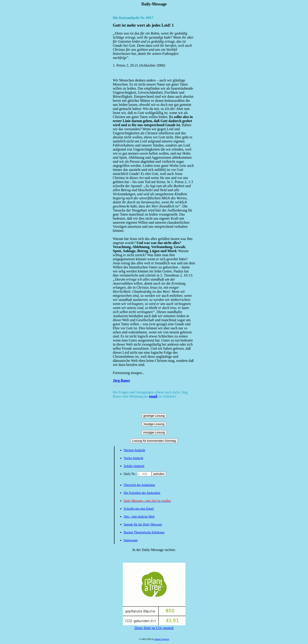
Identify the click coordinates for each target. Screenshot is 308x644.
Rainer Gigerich (162, 639)
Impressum (131, 540)
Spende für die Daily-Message (143, 524)
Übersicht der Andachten (139, 485)
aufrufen (159, 474)
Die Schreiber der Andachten (142, 493)
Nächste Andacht (134, 450)
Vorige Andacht (134, 458)
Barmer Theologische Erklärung (144, 532)
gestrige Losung (154, 416)
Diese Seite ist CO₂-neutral (154, 626)
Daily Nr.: (131, 474)
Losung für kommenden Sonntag (154, 441)
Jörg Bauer (122, 380)
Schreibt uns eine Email (139, 509)
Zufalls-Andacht (134, 466)
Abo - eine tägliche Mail (139, 517)
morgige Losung (154, 432)
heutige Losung (154, 424)
